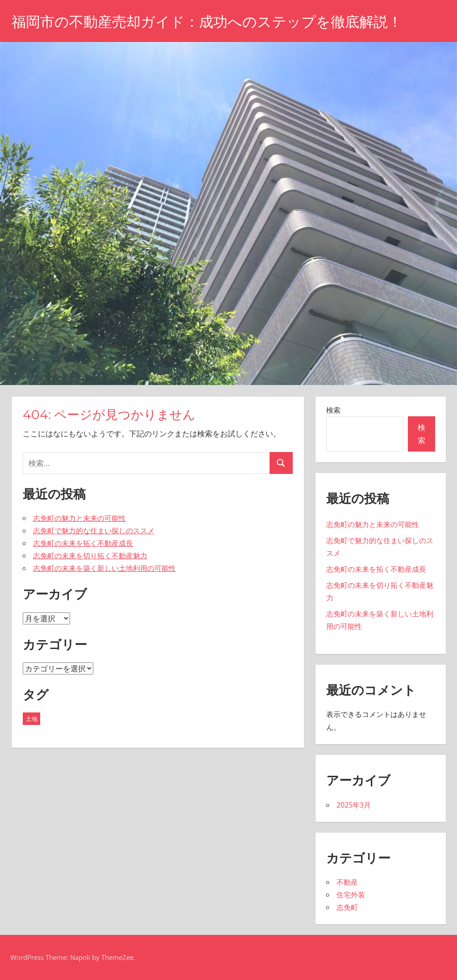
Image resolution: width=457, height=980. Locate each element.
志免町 (347, 907)
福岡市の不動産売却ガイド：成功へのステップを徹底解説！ (207, 22)
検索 (333, 410)
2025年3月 (354, 805)
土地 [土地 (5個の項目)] (32, 719)
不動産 (347, 882)
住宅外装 (351, 895)
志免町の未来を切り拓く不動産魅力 (90, 556)
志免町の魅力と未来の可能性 (79, 518)
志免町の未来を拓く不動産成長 (83, 543)
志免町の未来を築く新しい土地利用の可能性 (104, 568)
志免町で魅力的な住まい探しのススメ (94, 531)
